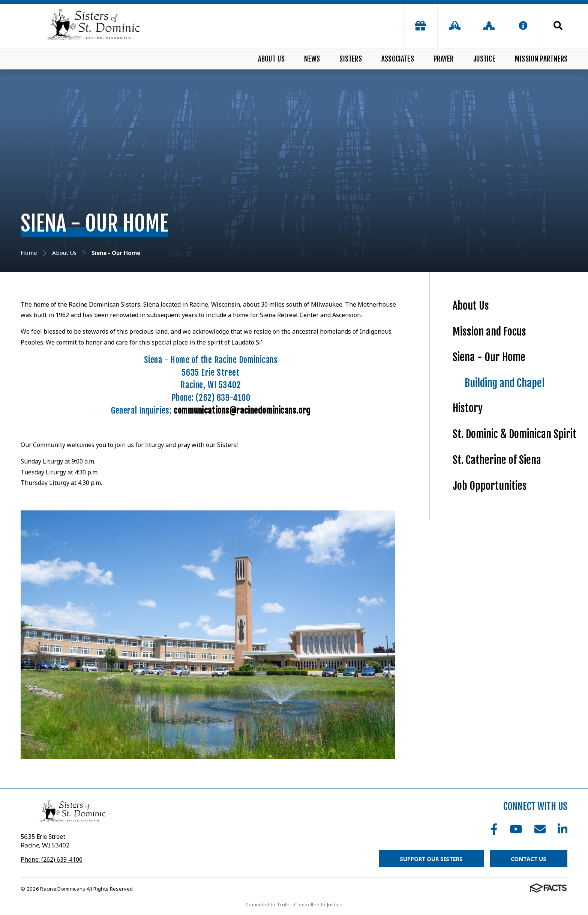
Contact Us (529, 859)
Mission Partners (541, 59)
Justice (484, 59)
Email (540, 829)
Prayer (443, 59)
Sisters (350, 59)
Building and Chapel (505, 383)
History (468, 408)
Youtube (516, 829)
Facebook (494, 829)
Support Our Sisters (431, 859)
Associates (398, 59)
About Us (271, 59)
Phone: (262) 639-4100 (52, 859)
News (312, 59)
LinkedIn (562, 829)
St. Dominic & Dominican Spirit (514, 434)
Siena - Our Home (489, 357)
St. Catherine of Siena (497, 460)
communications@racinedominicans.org (242, 410)
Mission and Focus (489, 332)
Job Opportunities (490, 486)
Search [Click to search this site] (558, 26)
